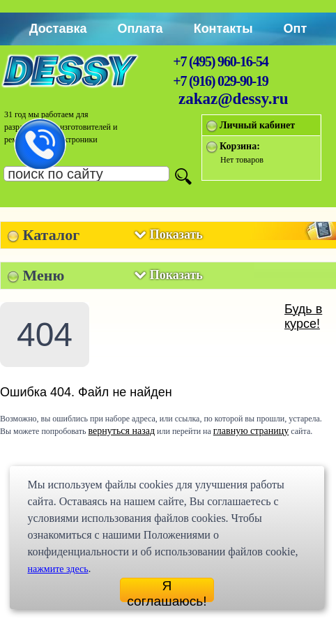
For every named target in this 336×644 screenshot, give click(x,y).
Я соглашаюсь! (167, 590)
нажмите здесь (58, 569)
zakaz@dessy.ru (234, 99)
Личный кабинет (257, 125)
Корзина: (240, 146)
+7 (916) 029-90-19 (220, 81)
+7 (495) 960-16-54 (220, 61)
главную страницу (251, 431)
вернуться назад (122, 431)
